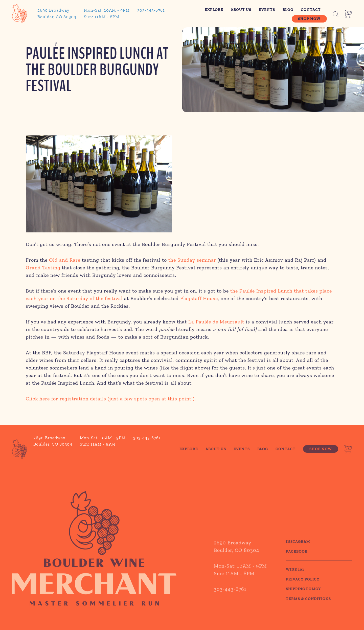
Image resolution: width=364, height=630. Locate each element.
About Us (241, 10)
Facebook (297, 560)
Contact (311, 10)
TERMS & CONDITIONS (308, 607)
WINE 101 (295, 578)
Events (267, 10)
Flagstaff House (199, 299)
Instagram (298, 550)
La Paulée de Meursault (216, 323)
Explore (214, 10)
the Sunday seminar (192, 261)
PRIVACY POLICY (303, 588)
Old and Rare (65, 261)
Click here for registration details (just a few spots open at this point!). (111, 400)
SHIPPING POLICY (303, 598)
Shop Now (309, 19)
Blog (288, 10)
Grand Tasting (43, 268)
